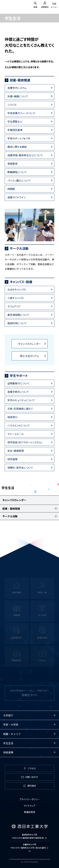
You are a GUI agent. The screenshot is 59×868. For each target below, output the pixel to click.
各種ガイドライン (17, 197)
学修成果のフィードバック (21, 113)
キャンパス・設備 (21, 282)
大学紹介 (8, 715)
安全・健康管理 (16, 451)
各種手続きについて (18, 392)
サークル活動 (19, 248)
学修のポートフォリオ (19, 138)
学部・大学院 (11, 725)
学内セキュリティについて (21, 400)
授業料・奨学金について (20, 468)
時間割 (11, 189)
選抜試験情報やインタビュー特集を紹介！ (30, 695)
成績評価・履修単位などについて (25, 155)
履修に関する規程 (17, 147)
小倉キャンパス (15, 298)
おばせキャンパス (17, 289)
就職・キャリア (12, 734)
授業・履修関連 (20, 80)
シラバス (12, 105)
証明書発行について (18, 383)
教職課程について (17, 172)
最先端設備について (18, 315)
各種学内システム (17, 88)
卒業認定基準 (15, 130)
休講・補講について (18, 96)
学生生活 (8, 743)
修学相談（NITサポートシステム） (25, 442)
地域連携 (8, 752)
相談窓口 (12, 417)
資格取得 (12, 164)
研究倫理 (12, 459)
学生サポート (19, 376)
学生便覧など (15, 121)
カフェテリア (14, 306)
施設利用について (17, 323)
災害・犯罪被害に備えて (20, 409)
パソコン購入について (19, 180)
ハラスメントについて (19, 425)
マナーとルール (16, 434)
